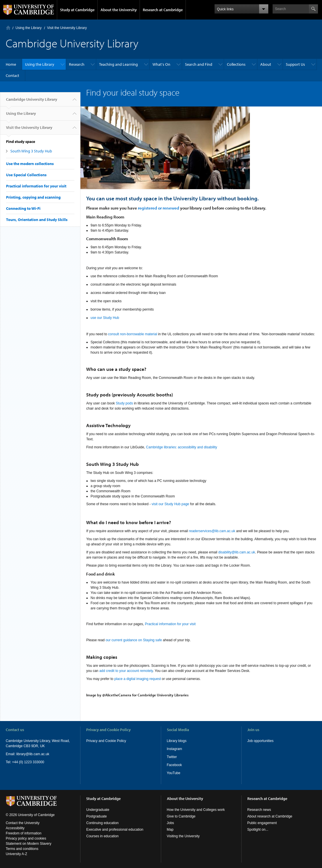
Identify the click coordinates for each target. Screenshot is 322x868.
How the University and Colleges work (196, 810)
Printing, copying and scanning (33, 197)
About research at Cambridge (270, 816)
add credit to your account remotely (126, 671)
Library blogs (177, 741)
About (266, 64)
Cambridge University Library (32, 102)
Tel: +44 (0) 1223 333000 (25, 762)
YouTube (174, 773)
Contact (12, 75)
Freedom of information (24, 833)
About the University (119, 10)
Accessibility (15, 828)
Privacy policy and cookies (26, 838)
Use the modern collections (30, 164)
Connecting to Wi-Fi (23, 208)
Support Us (295, 64)
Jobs (170, 823)
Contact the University (23, 823)
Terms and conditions (22, 849)
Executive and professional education (115, 830)
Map (170, 830)
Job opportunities (260, 741)
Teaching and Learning (118, 64)
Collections (236, 64)
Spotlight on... (258, 830)
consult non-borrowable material (133, 334)
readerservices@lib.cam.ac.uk (212, 531)
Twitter (172, 757)
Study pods (124, 403)
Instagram (175, 749)
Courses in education (102, 836)
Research (77, 64)
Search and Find (199, 64)
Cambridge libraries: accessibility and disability (181, 447)
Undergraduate (98, 810)
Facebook (175, 765)
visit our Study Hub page (170, 504)
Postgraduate (96, 816)
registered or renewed (159, 208)
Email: (11, 754)
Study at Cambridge (77, 10)
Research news (259, 810)
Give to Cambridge (181, 816)
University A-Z (17, 854)
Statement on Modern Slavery (29, 844)
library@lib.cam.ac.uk (33, 754)
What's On (161, 64)
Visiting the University (183, 836)
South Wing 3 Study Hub (31, 151)
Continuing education (102, 823)
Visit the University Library (67, 28)
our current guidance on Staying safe (134, 640)
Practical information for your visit (36, 186)
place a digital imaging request (138, 679)
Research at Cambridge (163, 10)
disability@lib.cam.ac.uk (237, 552)
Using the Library (29, 28)
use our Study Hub (105, 318)
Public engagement (262, 823)
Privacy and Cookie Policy (106, 741)
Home (8, 28)
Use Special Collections (26, 175)
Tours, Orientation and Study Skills (37, 220)
